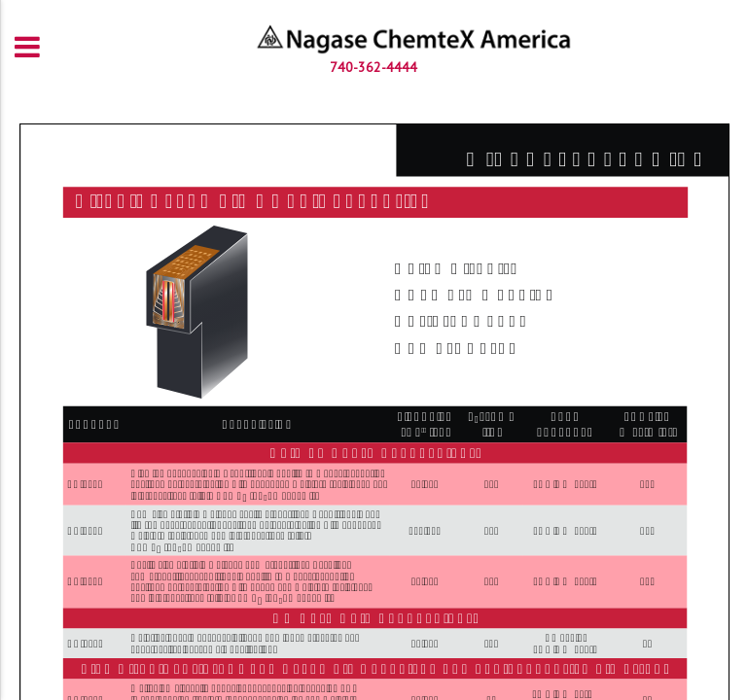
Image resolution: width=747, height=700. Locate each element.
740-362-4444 (373, 67)
